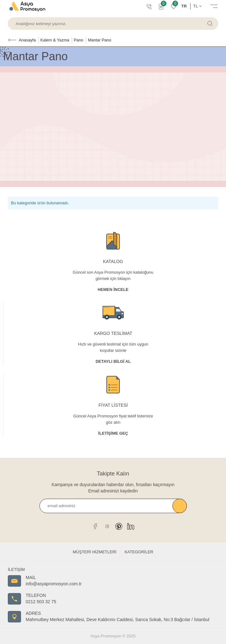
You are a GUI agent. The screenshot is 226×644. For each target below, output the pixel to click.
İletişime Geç (113, 433)
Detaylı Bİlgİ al (113, 361)
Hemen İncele (113, 290)
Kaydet (180, 506)
